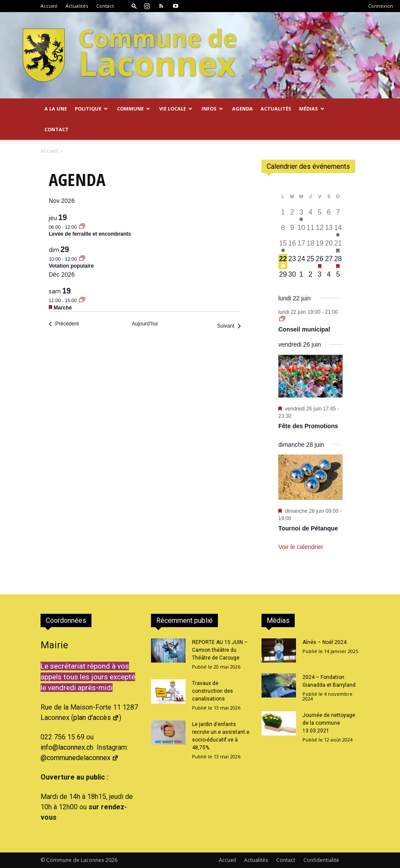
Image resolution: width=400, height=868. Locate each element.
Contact (105, 6)
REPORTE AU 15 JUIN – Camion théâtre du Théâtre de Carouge (220, 650)
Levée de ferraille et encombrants (90, 234)
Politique (91, 109)
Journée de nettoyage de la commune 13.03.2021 (329, 723)
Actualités (77, 6)
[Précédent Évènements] (64, 324)
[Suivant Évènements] (229, 326)
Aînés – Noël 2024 (324, 642)
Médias (312, 109)
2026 (111, 860)
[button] (134, 6)
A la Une (56, 109)
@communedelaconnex (80, 758)
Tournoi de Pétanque (308, 528)
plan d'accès (96, 718)
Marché (63, 308)
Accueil (49, 6)
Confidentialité (321, 860)
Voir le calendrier (301, 547)
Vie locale (176, 109)
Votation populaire (71, 266)
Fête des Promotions (308, 426)
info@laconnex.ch (67, 747)
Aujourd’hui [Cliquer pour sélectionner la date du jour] (145, 324)
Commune (134, 109)
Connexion (381, 6)
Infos (212, 109)
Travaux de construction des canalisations (213, 691)
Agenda (243, 109)
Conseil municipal (304, 329)
